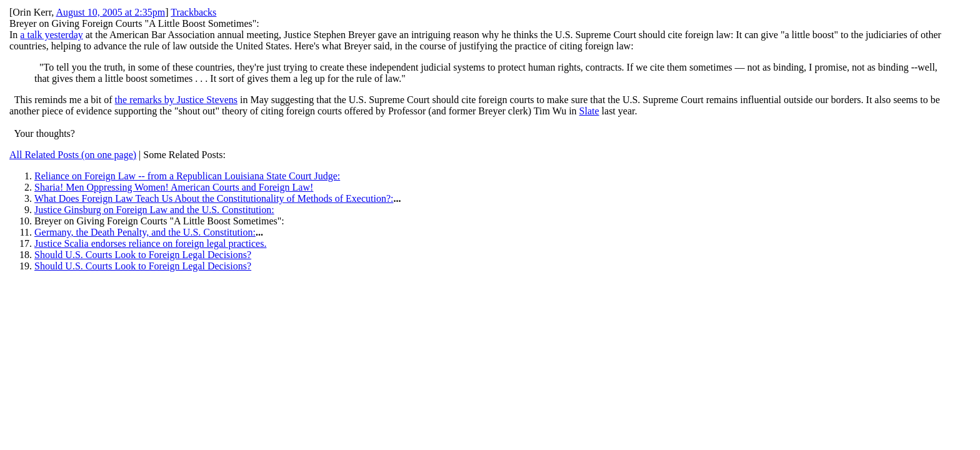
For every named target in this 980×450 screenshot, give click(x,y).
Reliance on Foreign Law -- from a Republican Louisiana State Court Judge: (187, 176)
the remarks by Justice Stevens (176, 100)
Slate (589, 111)
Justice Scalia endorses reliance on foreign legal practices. (150, 243)
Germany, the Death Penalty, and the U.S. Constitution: (145, 232)
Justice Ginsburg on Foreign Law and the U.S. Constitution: (154, 210)
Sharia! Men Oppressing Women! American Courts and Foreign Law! (174, 187)
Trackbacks (193, 12)
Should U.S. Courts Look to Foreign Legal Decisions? (143, 255)
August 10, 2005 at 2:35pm (110, 12)
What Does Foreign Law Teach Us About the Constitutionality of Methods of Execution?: (214, 198)
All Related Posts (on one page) (73, 155)
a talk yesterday (51, 35)
